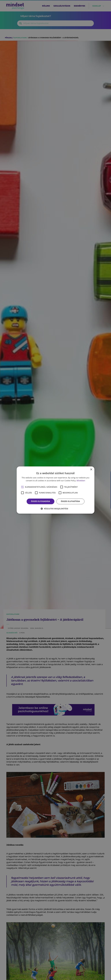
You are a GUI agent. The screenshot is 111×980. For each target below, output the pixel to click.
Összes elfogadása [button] (40, 501)
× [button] (91, 469)
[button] (55, 509)
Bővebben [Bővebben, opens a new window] (81, 481)
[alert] (55, 490)
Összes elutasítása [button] (70, 501)
